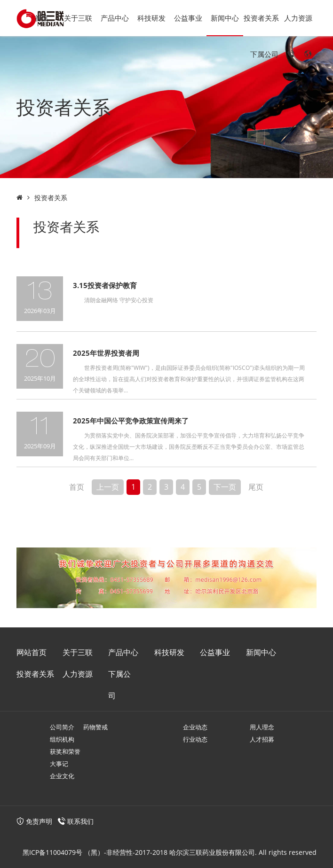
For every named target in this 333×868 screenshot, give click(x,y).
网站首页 (32, 652)
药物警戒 (95, 727)
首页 (41, 18)
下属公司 (264, 54)
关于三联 (78, 18)
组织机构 (62, 739)
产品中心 (115, 18)
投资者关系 (261, 18)
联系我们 (80, 821)
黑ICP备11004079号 (52, 852)
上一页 (108, 487)
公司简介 (62, 727)
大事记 (59, 764)
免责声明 (34, 821)
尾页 (256, 487)
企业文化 (62, 776)
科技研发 (151, 18)
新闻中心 (225, 18)
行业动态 (195, 739)
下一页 (225, 487)
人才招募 (262, 739)
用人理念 (262, 727)
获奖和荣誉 (65, 751)
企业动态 (195, 727)
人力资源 (298, 18)
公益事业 (188, 18)
